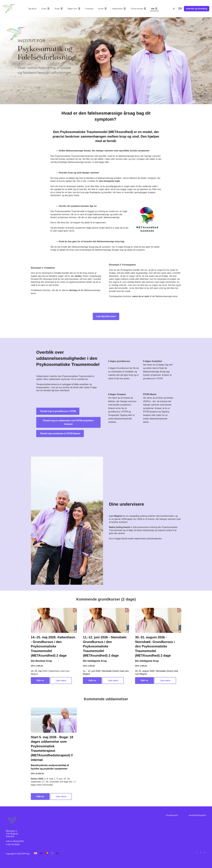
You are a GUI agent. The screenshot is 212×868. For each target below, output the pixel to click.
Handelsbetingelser (197, 815)
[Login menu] (180, 9)
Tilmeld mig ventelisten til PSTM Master (60, 434)
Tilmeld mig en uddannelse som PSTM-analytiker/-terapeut (68, 422)
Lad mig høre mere (106, 316)
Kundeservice (172, 815)
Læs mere (61, 680)
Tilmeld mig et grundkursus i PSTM (58, 411)
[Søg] (174, 9)
